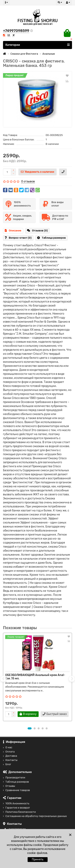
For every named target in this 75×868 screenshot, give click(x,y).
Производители (14, 778)
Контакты (10, 760)
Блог (7, 764)
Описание (13, 231)
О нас (8, 747)
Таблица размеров (51, 238)
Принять (38, 859)
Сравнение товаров (16, 790)
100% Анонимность (16, 803)
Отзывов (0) (37, 231)
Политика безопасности (19, 812)
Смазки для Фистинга (24, 54)
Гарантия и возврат (16, 808)
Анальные (49, 54)
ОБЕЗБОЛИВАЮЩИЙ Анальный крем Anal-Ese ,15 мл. (35, 677)
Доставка (10, 756)
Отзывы (9, 786)
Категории (37, 45)
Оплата (9, 752)
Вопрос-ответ (18, 238)
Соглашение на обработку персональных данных (35, 816)
